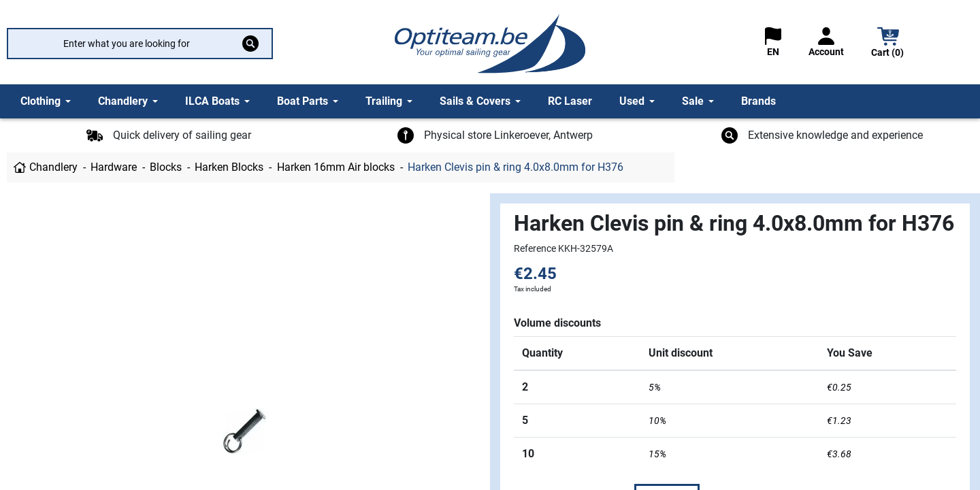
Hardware (114, 167)
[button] (888, 44)
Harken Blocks (229, 167)
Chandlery (53, 167)
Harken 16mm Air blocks (336, 167)
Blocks (166, 167)
